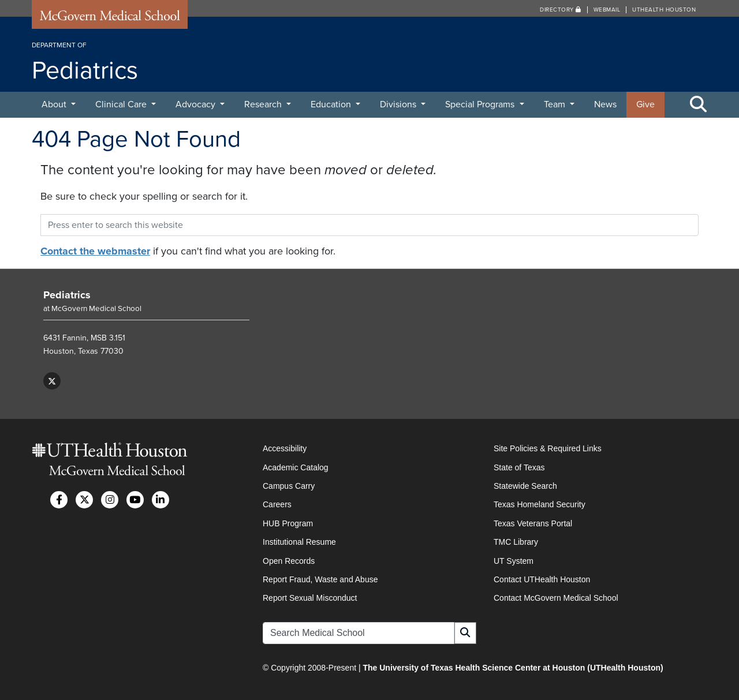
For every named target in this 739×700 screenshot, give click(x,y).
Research (264, 104)
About (55, 104)
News (605, 104)
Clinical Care (122, 104)
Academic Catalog (296, 467)
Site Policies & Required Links (548, 448)
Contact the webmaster (95, 251)
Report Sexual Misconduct (310, 598)
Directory (561, 10)
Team (556, 104)
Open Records (289, 561)
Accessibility (285, 448)
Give (645, 104)
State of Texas (519, 467)
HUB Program (288, 523)
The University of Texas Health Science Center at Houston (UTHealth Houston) (513, 668)
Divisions (399, 104)
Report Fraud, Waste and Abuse (320, 579)
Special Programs (481, 104)
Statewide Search (525, 486)
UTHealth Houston (664, 10)
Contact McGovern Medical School (556, 598)
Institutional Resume (299, 542)
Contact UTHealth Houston (542, 579)
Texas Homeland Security (540, 504)
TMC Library (516, 542)
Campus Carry (289, 486)
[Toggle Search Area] (699, 105)
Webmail (607, 10)
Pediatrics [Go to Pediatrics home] (67, 295)
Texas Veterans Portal (533, 523)
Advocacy (197, 104)
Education (332, 104)
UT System (514, 561)
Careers (277, 504)
